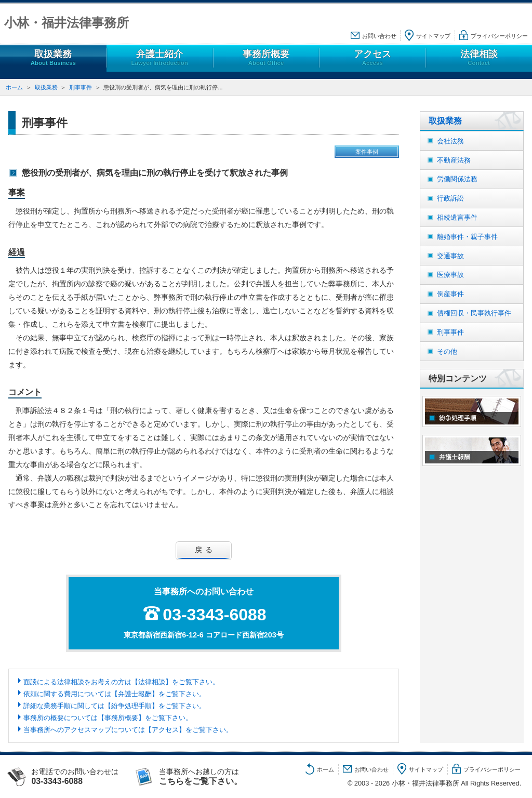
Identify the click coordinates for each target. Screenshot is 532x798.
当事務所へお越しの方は (211, 777)
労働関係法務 (457, 179)
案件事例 (367, 152)
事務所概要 (266, 58)
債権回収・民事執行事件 (474, 313)
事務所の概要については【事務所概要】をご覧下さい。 (108, 718)
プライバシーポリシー (499, 36)
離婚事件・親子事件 (467, 237)
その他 (447, 351)
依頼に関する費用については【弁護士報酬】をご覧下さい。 (115, 694)
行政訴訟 (450, 198)
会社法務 (450, 141)
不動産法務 (454, 160)
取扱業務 (53, 58)
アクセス (372, 58)
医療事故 (450, 275)
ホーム (14, 87)
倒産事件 (450, 294)
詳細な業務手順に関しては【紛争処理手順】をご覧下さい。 (115, 706)
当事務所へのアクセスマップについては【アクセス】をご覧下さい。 (128, 730)
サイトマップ (433, 36)
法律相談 (479, 58)
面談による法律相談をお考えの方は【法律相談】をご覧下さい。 (121, 682)
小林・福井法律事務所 (66, 23)
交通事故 (450, 256)
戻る (205, 550)
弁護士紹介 (160, 58)
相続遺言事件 (457, 217)
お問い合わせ (379, 36)
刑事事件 (81, 87)
